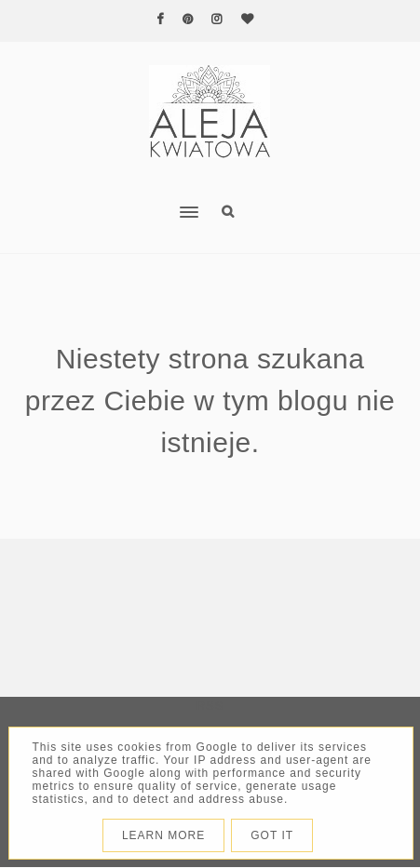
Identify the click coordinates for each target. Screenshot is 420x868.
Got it (272, 835)
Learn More (163, 835)
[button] (104, 200)
